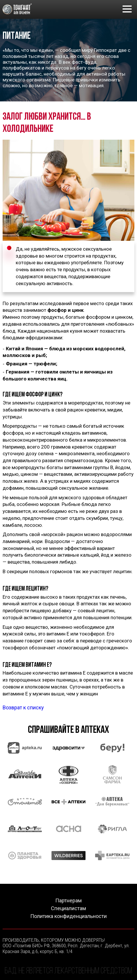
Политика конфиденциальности (68, 916)
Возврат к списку (23, 707)
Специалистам (68, 908)
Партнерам (68, 901)
